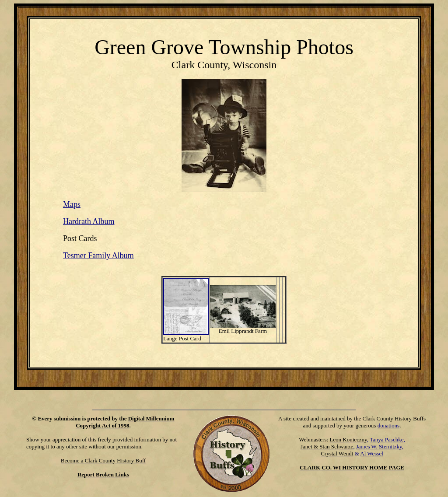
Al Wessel (372, 453)
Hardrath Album (89, 221)
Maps (72, 204)
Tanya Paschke (387, 439)
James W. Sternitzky (379, 446)
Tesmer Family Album (98, 255)
